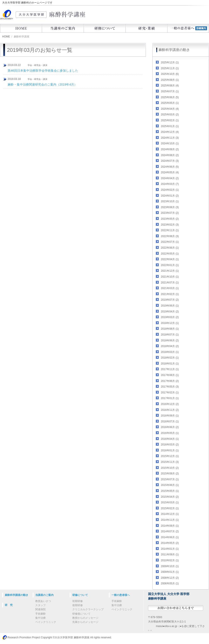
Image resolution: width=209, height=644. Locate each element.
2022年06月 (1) (170, 248)
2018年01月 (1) (170, 364)
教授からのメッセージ (85, 618)
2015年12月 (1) (170, 456)
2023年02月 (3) (170, 225)
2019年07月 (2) (170, 300)
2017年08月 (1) (170, 375)
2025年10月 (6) (170, 74)
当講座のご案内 (63, 28)
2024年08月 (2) (170, 155)
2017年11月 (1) (170, 369)
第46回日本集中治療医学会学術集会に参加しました (43, 71)
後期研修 (78, 605)
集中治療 (40, 618)
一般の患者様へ (121, 595)
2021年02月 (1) (170, 294)
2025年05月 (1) (170, 103)
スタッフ (40, 605)
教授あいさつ (43, 601)
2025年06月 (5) (170, 97)
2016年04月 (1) (170, 439)
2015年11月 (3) (170, 462)
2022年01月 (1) (170, 265)
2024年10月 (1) (170, 143)
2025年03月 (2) (170, 115)
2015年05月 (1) (170, 491)
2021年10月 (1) (170, 277)
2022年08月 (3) (170, 236)
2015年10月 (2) (170, 468)
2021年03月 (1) (170, 288)
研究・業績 (146, 28)
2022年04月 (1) (170, 259)
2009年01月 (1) (170, 572)
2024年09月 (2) (170, 149)
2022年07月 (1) (170, 242)
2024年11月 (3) (170, 138)
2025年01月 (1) (170, 126)
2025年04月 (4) (170, 109)
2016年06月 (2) (170, 427)
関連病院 (40, 609)
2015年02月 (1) (170, 508)
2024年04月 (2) (170, 178)
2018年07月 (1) (170, 335)
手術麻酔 (40, 614)
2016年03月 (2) (170, 445)
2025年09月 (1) (170, 80)
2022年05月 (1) (170, 254)
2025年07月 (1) (170, 91)
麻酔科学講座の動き (174, 50)
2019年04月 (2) (170, 312)
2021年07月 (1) (170, 283)
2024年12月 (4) (170, 132)
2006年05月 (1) (170, 583)
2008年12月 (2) (170, 578)
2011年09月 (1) (170, 555)
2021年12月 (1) (170, 271)
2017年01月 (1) (170, 398)
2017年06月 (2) (170, 381)
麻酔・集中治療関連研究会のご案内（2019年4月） (42, 84)
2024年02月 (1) (170, 190)
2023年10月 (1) (170, 201)
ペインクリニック (46, 622)
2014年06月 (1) (170, 537)
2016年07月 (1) (170, 421)
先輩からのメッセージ (85, 622)
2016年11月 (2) (170, 410)
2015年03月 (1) (170, 502)
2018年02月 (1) (170, 358)
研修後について (81, 614)
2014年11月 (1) (170, 520)
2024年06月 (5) (170, 167)
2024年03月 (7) (170, 184)
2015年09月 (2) (170, 474)
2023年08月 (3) (170, 207)
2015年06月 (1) (170, 485)
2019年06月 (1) (170, 306)
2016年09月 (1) (170, 416)
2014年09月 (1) (170, 526)
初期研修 (78, 601)
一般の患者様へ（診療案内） (188, 28)
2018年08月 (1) (170, 329)
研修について (104, 28)
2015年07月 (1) (170, 479)
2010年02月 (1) (170, 560)
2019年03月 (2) (170, 317)
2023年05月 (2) (170, 219)
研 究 (9, 605)
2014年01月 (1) (170, 549)
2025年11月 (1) (170, 68)
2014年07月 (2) (170, 531)
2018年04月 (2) (170, 346)
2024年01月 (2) (170, 196)
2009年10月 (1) (170, 566)
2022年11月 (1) (170, 230)
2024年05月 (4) (170, 172)
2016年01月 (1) (170, 450)
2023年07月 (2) (170, 213)
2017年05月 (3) (170, 387)
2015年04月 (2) (170, 497)
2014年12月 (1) (170, 514)
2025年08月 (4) (170, 86)
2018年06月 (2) (170, 341)
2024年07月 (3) (170, 161)
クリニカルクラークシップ (88, 609)
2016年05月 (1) (170, 433)
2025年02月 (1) (170, 120)
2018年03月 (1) (170, 352)
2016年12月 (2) (170, 404)
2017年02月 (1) (170, 393)
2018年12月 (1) (170, 323)
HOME (21, 28)
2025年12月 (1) (170, 62)
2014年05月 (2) (170, 543)
